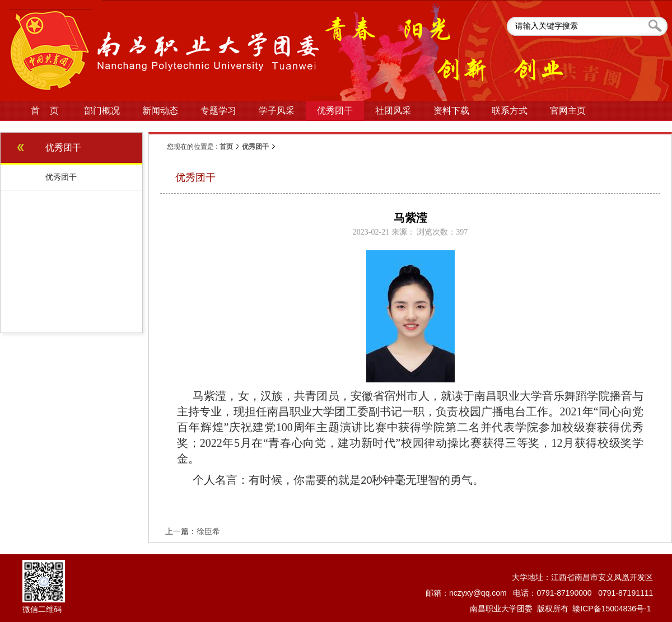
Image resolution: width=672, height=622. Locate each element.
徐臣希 (208, 531)
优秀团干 (255, 147)
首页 (226, 147)
